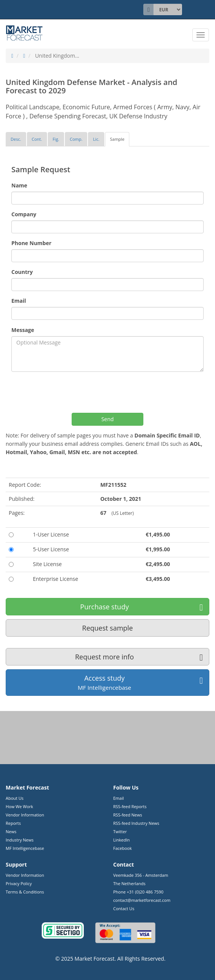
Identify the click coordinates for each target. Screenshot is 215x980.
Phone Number (31, 243)
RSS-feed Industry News (137, 823)
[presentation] (69, 392)
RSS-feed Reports (130, 806)
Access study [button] (140, 682)
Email (19, 301)
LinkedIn (122, 840)
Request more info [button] (139, 657)
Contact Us (124, 908)
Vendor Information (25, 815)
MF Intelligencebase (25, 848)
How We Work (19, 806)
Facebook (123, 848)
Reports (13, 823)
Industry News (20, 840)
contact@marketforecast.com (142, 900)
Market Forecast (95, 959)
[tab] (16, 139)
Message (23, 330)
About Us (15, 798)
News (11, 831)
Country (22, 272)
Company (24, 214)
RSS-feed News (128, 815)
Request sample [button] (108, 628)
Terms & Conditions (25, 892)
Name (19, 185)
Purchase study (141, 607)
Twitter (120, 831)
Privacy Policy (19, 883)
